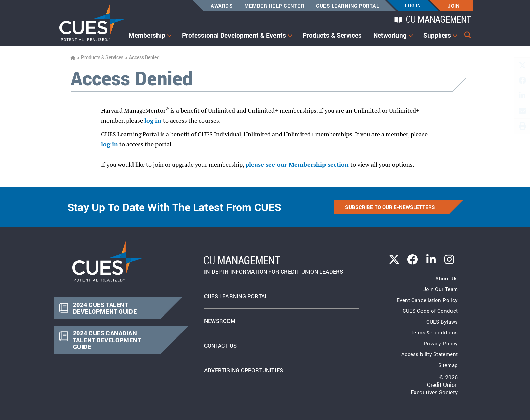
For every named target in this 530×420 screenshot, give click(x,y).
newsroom (220, 321)
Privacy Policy (441, 343)
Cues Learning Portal (236, 296)
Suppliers (437, 35)
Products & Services (332, 35)
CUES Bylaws (442, 322)
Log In (413, 6)
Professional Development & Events (234, 35)
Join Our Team (440, 289)
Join (454, 6)
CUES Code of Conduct (430, 311)
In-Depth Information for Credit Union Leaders (274, 266)
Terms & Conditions (434, 332)
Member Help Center (274, 6)
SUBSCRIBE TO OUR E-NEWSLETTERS (390, 207)
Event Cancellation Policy (427, 300)
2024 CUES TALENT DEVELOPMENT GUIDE (105, 308)
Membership (147, 35)
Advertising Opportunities (244, 370)
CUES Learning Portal (347, 6)
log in (154, 121)
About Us (447, 278)
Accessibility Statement (429, 354)
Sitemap (448, 365)
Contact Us (220, 346)
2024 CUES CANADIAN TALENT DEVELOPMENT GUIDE (107, 340)
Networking (390, 35)
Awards (222, 6)
